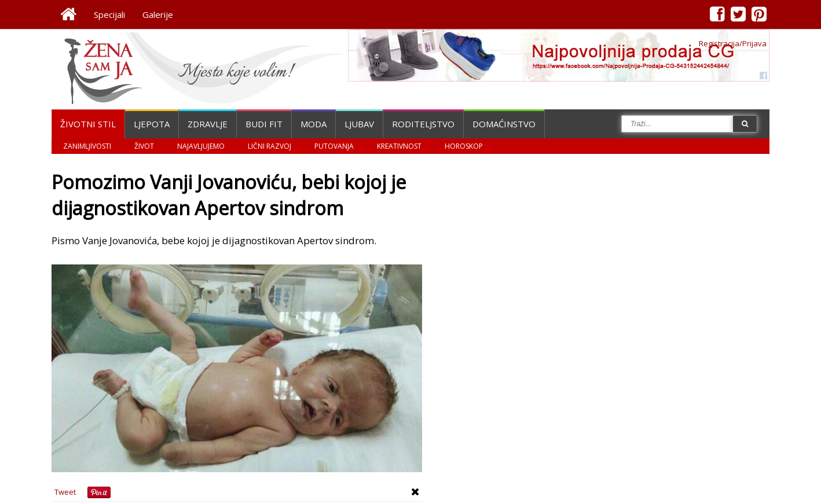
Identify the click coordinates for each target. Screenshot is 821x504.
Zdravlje (208, 124)
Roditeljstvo (423, 124)
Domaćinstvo (504, 124)
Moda (314, 124)
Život (144, 146)
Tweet (65, 492)
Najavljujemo (201, 146)
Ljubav (359, 124)
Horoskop (464, 146)
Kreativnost (399, 146)
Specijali (109, 14)
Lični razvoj (270, 146)
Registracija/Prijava (733, 43)
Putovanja (334, 146)
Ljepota (152, 124)
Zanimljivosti (87, 146)
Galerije (158, 14)
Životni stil (88, 124)
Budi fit (264, 124)
